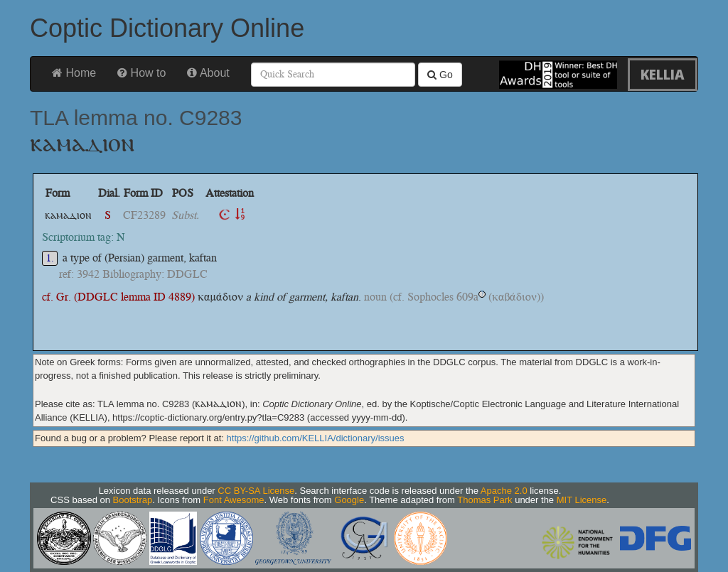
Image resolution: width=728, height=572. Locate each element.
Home (74, 73)
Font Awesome (234, 500)
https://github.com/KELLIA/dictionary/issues (316, 438)
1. (50, 258)
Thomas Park (485, 500)
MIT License (582, 500)
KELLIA (663, 74)
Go (440, 75)
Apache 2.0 (504, 491)
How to (141, 73)
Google (349, 500)
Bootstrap (133, 500)
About (208, 73)
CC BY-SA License (256, 491)
